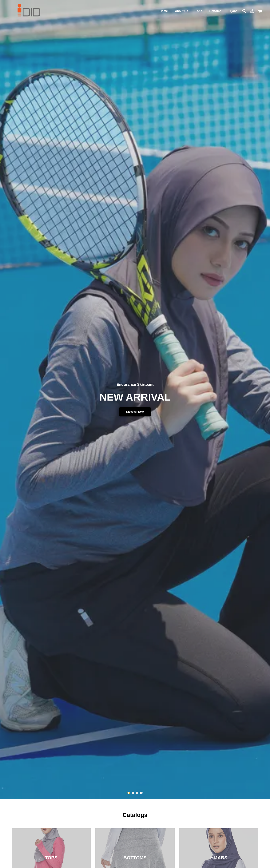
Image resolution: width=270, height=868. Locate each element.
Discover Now (135, 412)
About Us (181, 11)
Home (164, 11)
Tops (199, 11)
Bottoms (215, 11)
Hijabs (233, 11)
